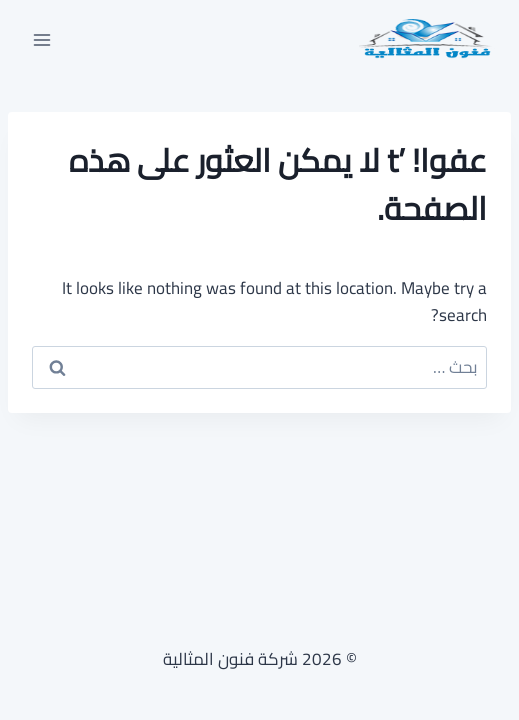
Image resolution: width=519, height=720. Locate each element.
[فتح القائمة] (42, 39)
